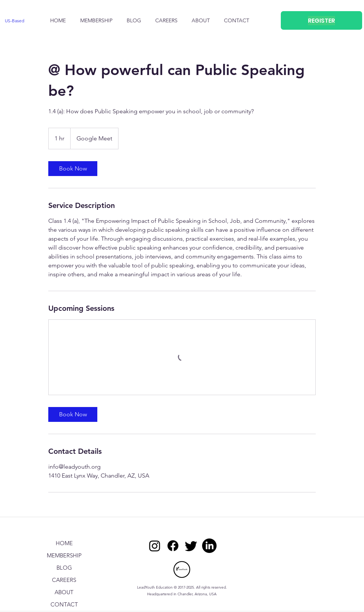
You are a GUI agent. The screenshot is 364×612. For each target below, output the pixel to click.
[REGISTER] (321, 20)
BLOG (64, 568)
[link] (73, 169)
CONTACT (64, 604)
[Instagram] (155, 546)
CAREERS (64, 580)
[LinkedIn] (209, 546)
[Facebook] (173, 546)
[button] (201, 20)
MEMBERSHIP (64, 555)
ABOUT (64, 592)
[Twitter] (191, 546)
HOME (64, 543)
